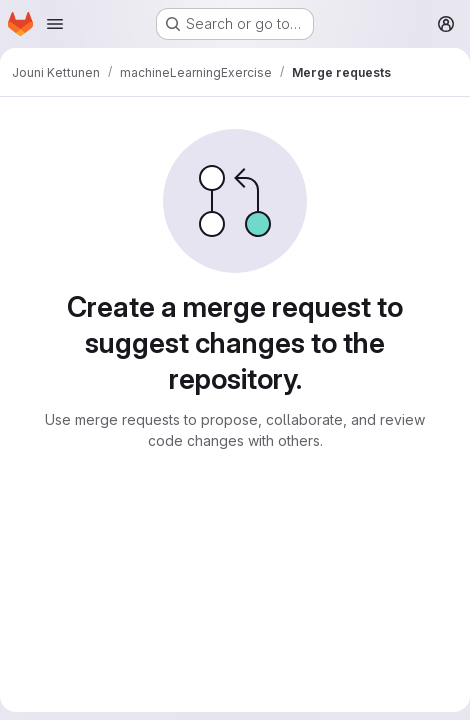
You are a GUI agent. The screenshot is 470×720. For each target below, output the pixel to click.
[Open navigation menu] (55, 24)
